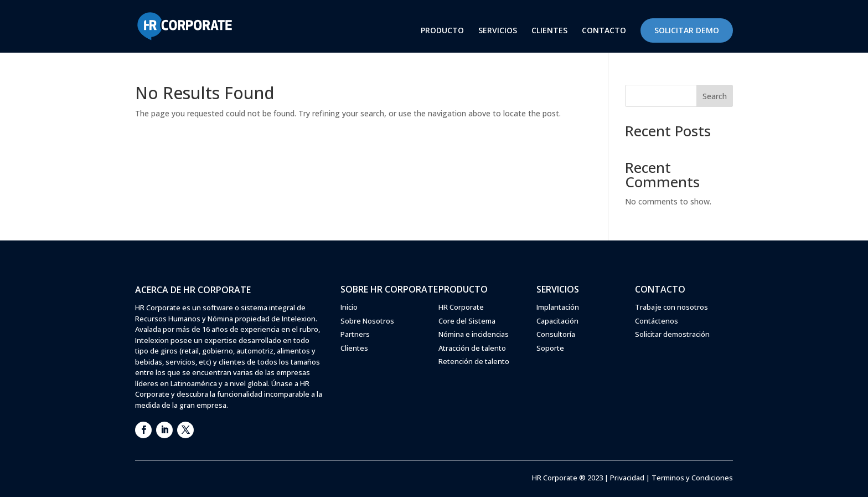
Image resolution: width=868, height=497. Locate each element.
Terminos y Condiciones (692, 478)
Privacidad (627, 478)
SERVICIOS (498, 31)
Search (715, 96)
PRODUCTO (442, 31)
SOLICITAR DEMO (687, 30)
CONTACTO (604, 31)
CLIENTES (549, 31)
